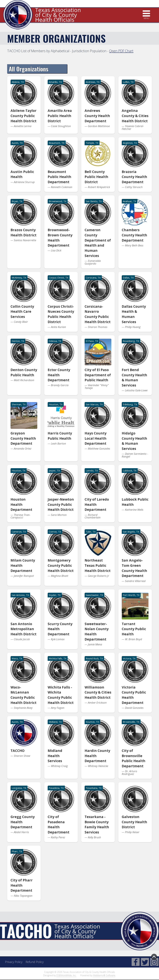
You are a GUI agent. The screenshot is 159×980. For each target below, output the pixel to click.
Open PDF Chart (121, 51)
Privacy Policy (14, 962)
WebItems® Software (104, 975)
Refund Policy (35, 962)
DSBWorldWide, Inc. (66, 975)
